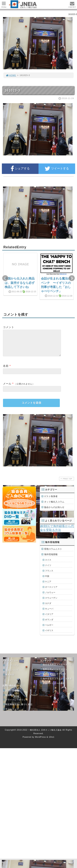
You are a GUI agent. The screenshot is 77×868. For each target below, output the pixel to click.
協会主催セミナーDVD (53, 678)
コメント (9, 327)
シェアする (20, 169)
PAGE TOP (66, 483)
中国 (47, 581)
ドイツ (48, 570)
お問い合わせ (11, 695)
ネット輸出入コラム (54, 506)
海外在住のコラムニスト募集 (56, 683)
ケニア (48, 586)
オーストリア (51, 591)
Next (72, 278)
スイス (48, 564)
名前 (6, 370)
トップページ (11, 670)
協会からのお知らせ (54, 512)
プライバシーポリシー (15, 704)
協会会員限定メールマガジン (56, 669)
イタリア (49, 619)
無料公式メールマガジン (54, 674)
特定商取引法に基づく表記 (18, 709)
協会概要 (9, 699)
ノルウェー (50, 597)
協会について (11, 674)
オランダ (49, 624)
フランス (49, 575)
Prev (5, 278)
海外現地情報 (51, 559)
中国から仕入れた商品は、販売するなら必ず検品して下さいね (20, 283)
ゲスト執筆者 (51, 501)
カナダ (48, 608)
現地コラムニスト (53, 553)
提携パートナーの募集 (53, 688)
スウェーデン (51, 602)
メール (7, 388)
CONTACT (72, 6)
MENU (4, 6)
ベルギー (49, 629)
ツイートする (57, 169)
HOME (11, 75)
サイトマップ (11, 713)
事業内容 (9, 679)
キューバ (49, 613)
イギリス (49, 635)
